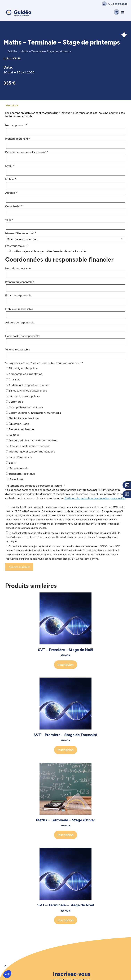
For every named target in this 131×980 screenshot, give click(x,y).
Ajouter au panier (19, 567)
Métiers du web (18, 468)
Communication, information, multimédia (35, 413)
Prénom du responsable (20, 282)
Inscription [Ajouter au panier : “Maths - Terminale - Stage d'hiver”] (66, 835)
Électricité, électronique (24, 418)
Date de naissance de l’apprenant (27, 152)
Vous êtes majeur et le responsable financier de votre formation (48, 251)
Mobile (10, 179)
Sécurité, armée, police (23, 368)
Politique (14, 435)
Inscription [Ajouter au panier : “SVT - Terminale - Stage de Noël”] (66, 920)
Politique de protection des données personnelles (95, 498)
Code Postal (14, 206)
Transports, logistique (22, 474)
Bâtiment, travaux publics (24, 396)
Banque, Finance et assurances (28, 390)
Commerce (16, 401)
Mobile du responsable (19, 309)
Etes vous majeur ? (17, 246)
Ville (9, 220)
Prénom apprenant (18, 139)
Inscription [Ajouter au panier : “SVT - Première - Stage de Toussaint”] (66, 750)
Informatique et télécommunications (32, 451)
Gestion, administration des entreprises (33, 440)
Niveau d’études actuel (20, 233)
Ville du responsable (18, 349)
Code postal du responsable (22, 336)
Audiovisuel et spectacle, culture (29, 385)
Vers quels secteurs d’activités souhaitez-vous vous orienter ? (44, 363)
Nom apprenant (16, 125)
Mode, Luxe (16, 479)
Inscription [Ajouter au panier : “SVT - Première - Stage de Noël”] (66, 664)
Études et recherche (21, 429)
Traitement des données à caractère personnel (35, 485)
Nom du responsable (18, 268)
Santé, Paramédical (21, 457)
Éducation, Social (19, 424)
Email (10, 166)
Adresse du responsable (20, 322)
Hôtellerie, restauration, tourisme (29, 446)
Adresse (11, 193)
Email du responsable (18, 295)
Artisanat (14, 379)
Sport (12, 462)
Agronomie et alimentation (25, 374)
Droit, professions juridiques (26, 407)
